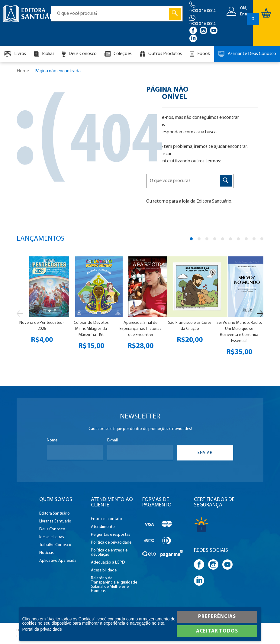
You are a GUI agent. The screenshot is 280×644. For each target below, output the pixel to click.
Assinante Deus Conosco (247, 54)
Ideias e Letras (52, 537)
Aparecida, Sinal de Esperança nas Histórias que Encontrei (140, 329)
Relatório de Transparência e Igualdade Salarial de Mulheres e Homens (114, 585)
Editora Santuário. (214, 201)
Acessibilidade (104, 571)
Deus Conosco (79, 54)
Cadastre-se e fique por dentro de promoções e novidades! (140, 429)
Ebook (200, 54)
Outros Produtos (161, 54)
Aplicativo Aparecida (58, 561)
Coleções (118, 54)
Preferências (217, 617)
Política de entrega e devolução (109, 553)
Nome (52, 441)
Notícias (47, 553)
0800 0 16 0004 (202, 11)
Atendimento (103, 527)
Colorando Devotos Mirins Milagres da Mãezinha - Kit (91, 329)
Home (23, 71)
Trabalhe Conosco (55, 545)
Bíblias (44, 54)
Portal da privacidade (42, 629)
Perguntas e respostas (111, 535)
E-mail (113, 441)
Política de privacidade (111, 543)
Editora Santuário (55, 514)
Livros (15, 54)
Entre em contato (106, 519)
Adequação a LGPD (108, 563)
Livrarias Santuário (55, 522)
